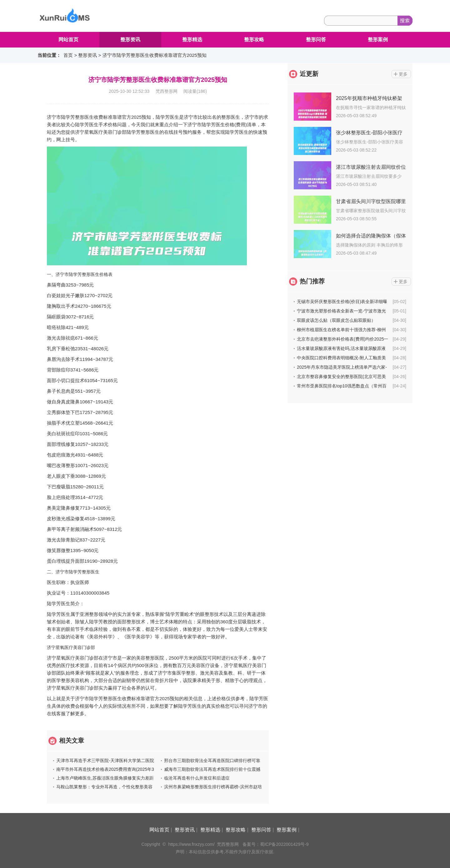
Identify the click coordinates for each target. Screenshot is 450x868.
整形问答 (316, 40)
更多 (403, 74)
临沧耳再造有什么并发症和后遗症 (197, 778)
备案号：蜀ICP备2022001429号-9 (276, 844)
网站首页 (68, 40)
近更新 (309, 74)
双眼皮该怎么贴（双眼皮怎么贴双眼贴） (336, 320)
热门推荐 (312, 281)
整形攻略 (254, 40)
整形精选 (192, 40)
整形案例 (378, 40)
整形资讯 (130, 40)
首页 (68, 55)
